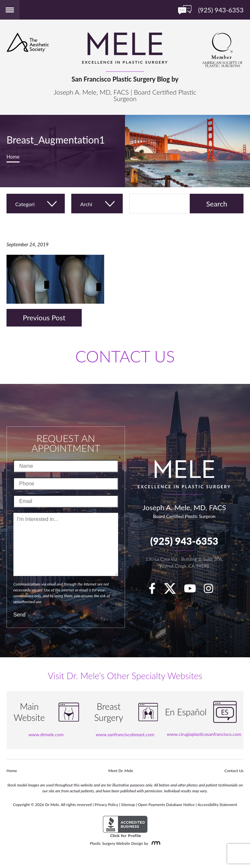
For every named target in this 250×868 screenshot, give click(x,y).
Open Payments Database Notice (166, 805)
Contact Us (234, 771)
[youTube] (193, 590)
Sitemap (128, 805)
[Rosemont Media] (155, 843)
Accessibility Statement (217, 805)
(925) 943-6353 (184, 541)
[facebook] (155, 590)
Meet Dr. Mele (121, 771)
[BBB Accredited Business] (125, 827)
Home (13, 157)
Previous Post (44, 318)
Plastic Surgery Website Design (116, 843)
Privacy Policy (106, 805)
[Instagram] (212, 590)
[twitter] (173, 590)
